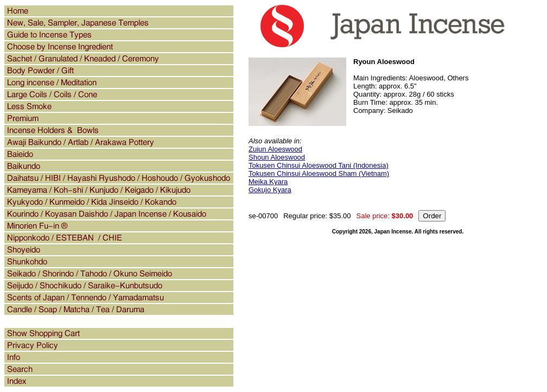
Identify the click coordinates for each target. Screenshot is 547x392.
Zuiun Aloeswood (275, 149)
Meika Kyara (268, 182)
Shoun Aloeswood (277, 157)
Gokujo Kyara (270, 190)
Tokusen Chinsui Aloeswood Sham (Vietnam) (319, 173)
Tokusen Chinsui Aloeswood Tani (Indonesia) (319, 165)
